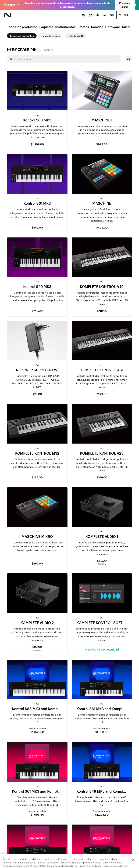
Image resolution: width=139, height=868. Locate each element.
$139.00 (37, 477)
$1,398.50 (102, 732)
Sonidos (97, 27)
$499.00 (102, 227)
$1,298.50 (102, 814)
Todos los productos (22, 27)
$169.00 (102, 477)
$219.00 (102, 311)
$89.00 (102, 561)
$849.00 (37, 227)
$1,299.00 (37, 144)
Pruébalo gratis (125, 5)
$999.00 (102, 144)
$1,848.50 (37, 732)
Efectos (83, 27)
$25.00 (37, 394)
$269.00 (37, 563)
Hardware (113, 27)
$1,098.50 (37, 814)
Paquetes (46, 27)
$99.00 (37, 647)
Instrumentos (65, 27)
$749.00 (37, 311)
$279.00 (102, 394)
